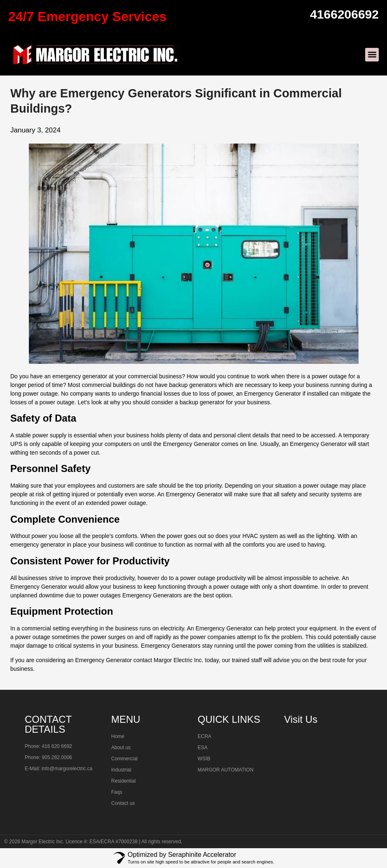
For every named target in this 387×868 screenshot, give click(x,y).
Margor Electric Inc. (43, 842)
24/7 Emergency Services (87, 17)
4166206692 (344, 14)
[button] (372, 55)
